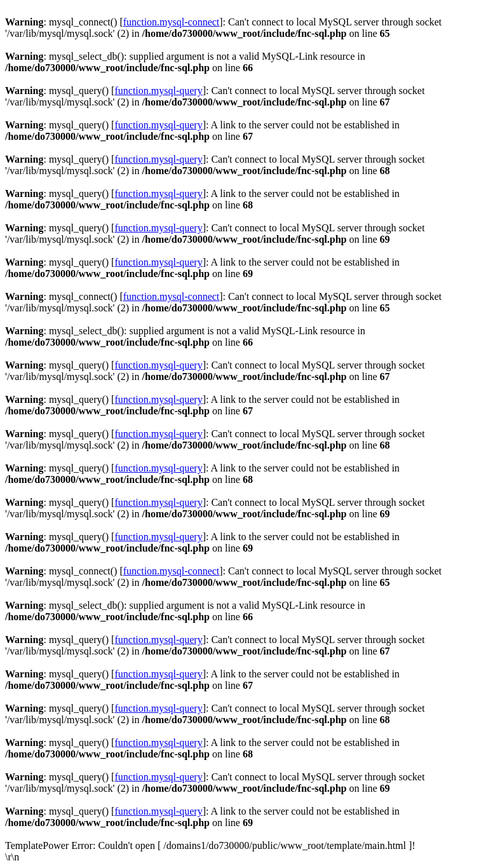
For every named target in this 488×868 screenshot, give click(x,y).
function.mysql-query (158, 91)
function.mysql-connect (172, 22)
